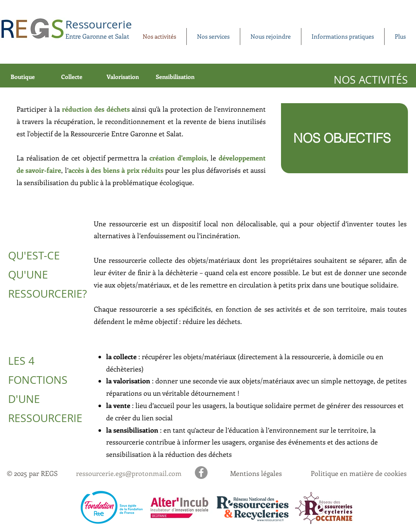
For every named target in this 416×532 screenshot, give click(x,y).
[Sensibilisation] (176, 77)
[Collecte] (72, 77)
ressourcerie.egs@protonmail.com (129, 473)
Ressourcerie (99, 24)
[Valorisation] (123, 77)
